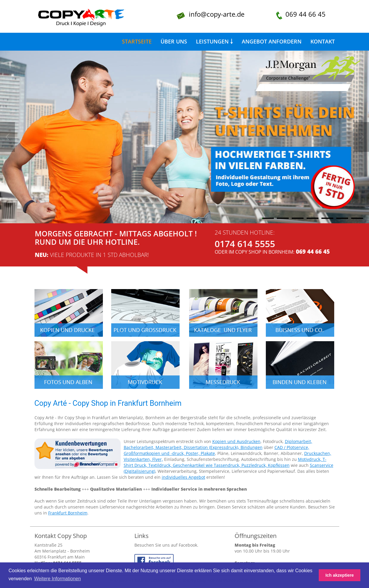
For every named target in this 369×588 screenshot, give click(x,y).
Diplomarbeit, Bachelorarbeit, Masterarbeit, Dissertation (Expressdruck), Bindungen (218, 444)
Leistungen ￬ (214, 41)
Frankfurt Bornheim (68, 513)
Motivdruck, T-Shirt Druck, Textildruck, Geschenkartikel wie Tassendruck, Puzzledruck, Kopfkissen (225, 462)
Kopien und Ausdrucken (236, 441)
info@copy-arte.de (217, 14)
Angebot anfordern (272, 41)
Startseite (137, 41)
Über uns (174, 41)
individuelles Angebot (183, 477)
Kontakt (323, 41)
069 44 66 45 (306, 14)
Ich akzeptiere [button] (340, 575)
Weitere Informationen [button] (58, 579)
